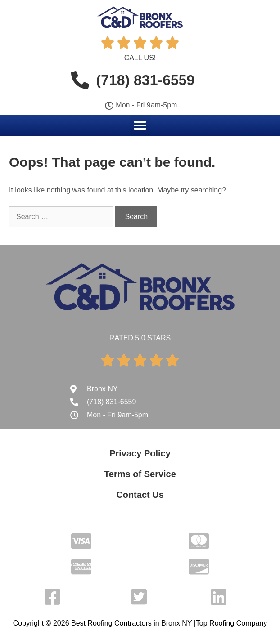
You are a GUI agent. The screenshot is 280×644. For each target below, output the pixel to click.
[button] (140, 125)
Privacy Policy (140, 453)
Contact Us (140, 495)
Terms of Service (140, 474)
